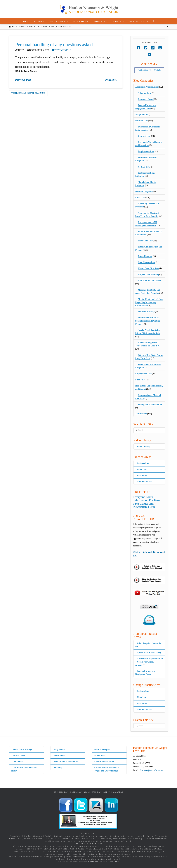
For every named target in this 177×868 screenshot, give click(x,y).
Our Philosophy (102, 749)
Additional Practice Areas (147, 87)
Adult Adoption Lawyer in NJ (148, 645)
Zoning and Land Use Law (150, 404)
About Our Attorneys (22, 749)
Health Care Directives (148, 268)
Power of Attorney (146, 312)
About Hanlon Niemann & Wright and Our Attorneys (107, 769)
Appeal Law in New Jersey (148, 653)
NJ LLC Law (144, 167)
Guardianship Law (147, 262)
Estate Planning (145, 256)
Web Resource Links (104, 762)
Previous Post (23, 80)
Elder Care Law (145, 241)
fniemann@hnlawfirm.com (151, 770)
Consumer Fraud (146, 99)
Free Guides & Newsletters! (66, 762)
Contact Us (17, 762)
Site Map (57, 768)
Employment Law (146, 151)
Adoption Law (144, 93)
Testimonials (62, 50)
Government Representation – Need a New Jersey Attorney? (149, 662)
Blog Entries (59, 749)
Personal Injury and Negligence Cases (145, 673)
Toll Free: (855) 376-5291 (149, 70)
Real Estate (141, 476)
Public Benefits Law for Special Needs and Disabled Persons (148, 321)
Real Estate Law (93, 792)
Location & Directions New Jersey (24, 769)
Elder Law (140, 198)
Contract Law (144, 136)
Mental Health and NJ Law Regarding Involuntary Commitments (149, 302)
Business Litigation (144, 191)
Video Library (143, 447)
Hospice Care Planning (148, 274)
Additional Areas (144, 482)
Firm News (140, 380)
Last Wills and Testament (149, 281)
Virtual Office (18, 755)
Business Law (141, 121)
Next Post (111, 80)
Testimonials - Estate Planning (28, 93)
